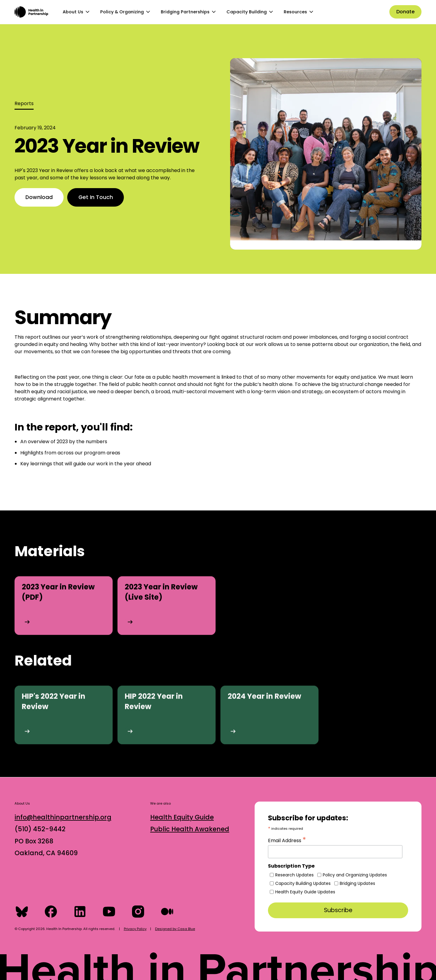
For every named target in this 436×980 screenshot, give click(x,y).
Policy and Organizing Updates (355, 875)
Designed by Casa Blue (175, 929)
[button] (77, 12)
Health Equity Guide (182, 817)
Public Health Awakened (190, 829)
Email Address (287, 840)
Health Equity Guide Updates (305, 892)
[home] (31, 12)
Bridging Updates (357, 883)
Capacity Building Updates (303, 883)
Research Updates (294, 875)
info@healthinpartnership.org (63, 817)
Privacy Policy (135, 929)
